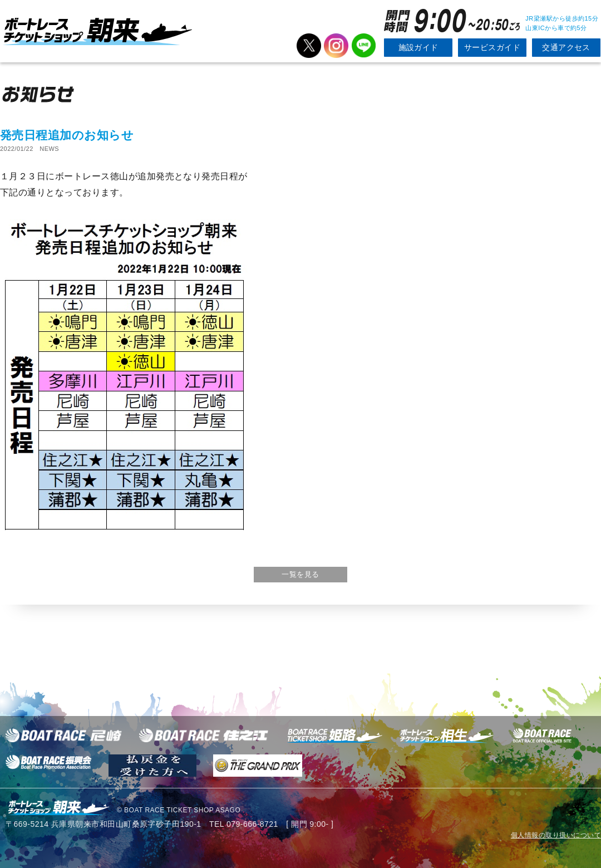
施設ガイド (418, 47)
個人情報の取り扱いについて (556, 835)
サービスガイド (492, 47)
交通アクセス (566, 47)
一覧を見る (300, 574)
